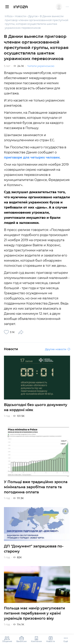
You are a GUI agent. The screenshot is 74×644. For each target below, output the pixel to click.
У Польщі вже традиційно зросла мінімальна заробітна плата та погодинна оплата (36, 487)
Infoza (21, 7)
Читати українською (41, 66)
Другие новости (58, 349)
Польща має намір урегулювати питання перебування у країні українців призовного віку (35, 613)
